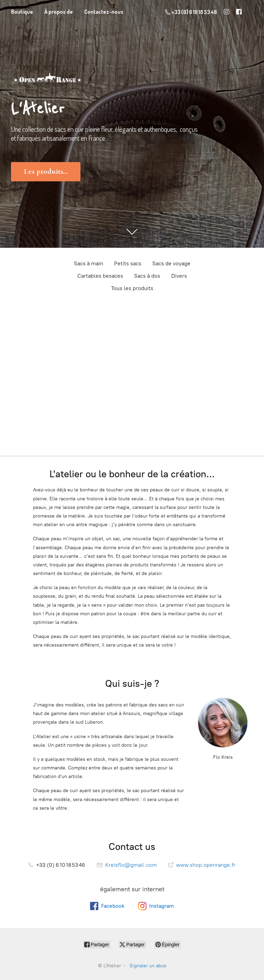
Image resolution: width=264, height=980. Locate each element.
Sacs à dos (147, 276)
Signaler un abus (148, 966)
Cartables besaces (100, 276)
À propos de (59, 12)
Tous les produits (132, 288)
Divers (179, 276)
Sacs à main (89, 263)
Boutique (22, 12)
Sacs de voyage (171, 263)
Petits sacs (128, 263)
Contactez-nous (104, 12)
